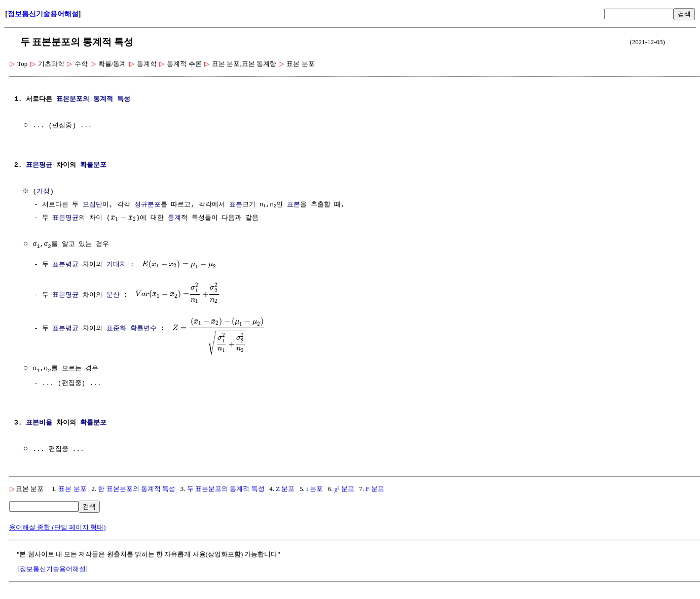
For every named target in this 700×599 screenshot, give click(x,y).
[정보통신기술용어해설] (52, 570)
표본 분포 (72, 490)
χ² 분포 (344, 490)
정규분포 (148, 205)
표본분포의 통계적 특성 (93, 99)
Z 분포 (285, 490)
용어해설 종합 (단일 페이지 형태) (58, 528)
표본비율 (39, 424)
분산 (113, 294)
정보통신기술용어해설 (43, 14)
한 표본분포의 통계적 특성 (137, 490)
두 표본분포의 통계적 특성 (226, 490)
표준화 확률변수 (132, 328)
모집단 (93, 205)
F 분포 (375, 490)
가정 (45, 192)
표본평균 (39, 165)
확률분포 (93, 165)
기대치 (116, 264)
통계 (174, 218)
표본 (236, 205)
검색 (684, 14)
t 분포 (315, 490)
